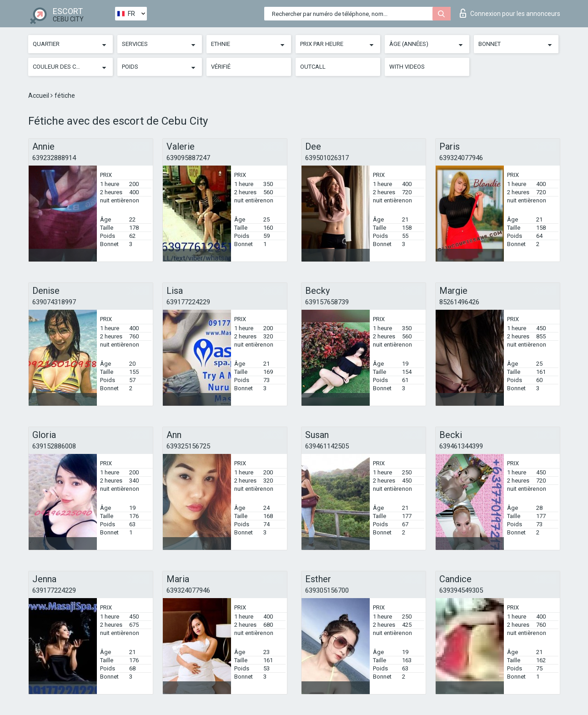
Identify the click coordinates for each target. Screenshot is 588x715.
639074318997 (54, 302)
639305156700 (327, 590)
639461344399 (461, 446)
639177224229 (188, 302)
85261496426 (459, 302)
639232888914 (54, 158)
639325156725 (188, 446)
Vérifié (221, 67)
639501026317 (327, 158)
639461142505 (327, 446)
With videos (407, 67)
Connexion (510, 13)
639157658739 (327, 302)
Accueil (39, 96)
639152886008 (54, 446)
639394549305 (461, 590)
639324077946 (461, 158)
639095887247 (188, 158)
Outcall (313, 67)
